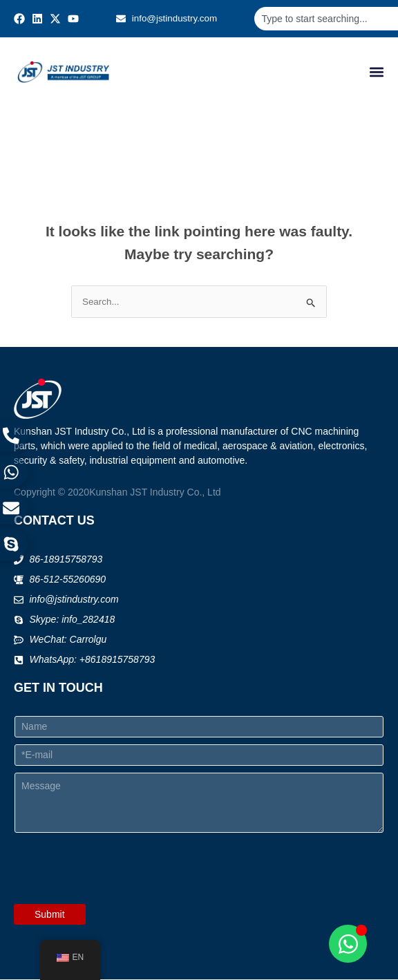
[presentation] (119, 896)
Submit (50, 915)
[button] (376, 72)
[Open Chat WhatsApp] (348, 944)
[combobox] (326, 19)
